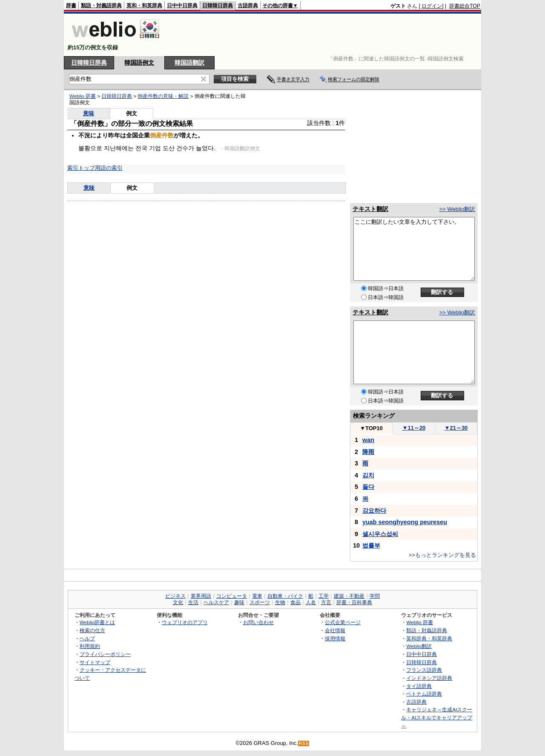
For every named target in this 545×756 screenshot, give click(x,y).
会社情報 (335, 630)
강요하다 (374, 511)
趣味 (239, 602)
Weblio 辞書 (83, 96)
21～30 (456, 428)
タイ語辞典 (419, 686)
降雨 (368, 452)
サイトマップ (95, 662)
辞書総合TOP (465, 6)
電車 (257, 596)
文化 (178, 602)
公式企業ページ (343, 622)
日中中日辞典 (182, 6)
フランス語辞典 (424, 670)
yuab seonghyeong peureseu (405, 522)
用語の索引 (109, 168)
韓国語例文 (139, 63)
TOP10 (371, 428)
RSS (304, 743)
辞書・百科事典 (354, 602)
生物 (280, 602)
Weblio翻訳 (419, 646)
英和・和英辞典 (144, 6)
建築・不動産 (349, 596)
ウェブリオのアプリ (185, 622)
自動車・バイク (285, 596)
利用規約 (90, 646)
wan (368, 440)
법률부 (371, 545)
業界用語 (201, 596)
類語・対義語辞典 (101, 6)
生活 (193, 602)
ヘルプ (87, 638)
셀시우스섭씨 (380, 534)
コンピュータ (232, 596)
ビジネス (175, 596)
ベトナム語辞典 (424, 694)
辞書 (71, 6)
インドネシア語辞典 (429, 678)
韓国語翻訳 (189, 63)
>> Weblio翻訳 (457, 209)
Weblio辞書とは (97, 622)
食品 (295, 602)
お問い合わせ (258, 622)
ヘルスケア (216, 602)
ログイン (432, 6)
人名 (311, 602)
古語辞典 (248, 6)
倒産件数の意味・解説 (163, 96)
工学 (324, 596)
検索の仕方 (92, 630)
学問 (375, 596)
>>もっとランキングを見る (442, 555)
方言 (326, 602)
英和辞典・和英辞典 (429, 638)
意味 (89, 113)
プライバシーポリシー (105, 654)
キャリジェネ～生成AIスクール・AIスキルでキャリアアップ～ (437, 717)
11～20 (414, 428)
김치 (368, 475)
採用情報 (335, 638)
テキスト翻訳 (370, 209)
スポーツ (260, 602)
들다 (368, 487)
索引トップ (81, 168)
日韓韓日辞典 (218, 6)
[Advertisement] (325, 35)
